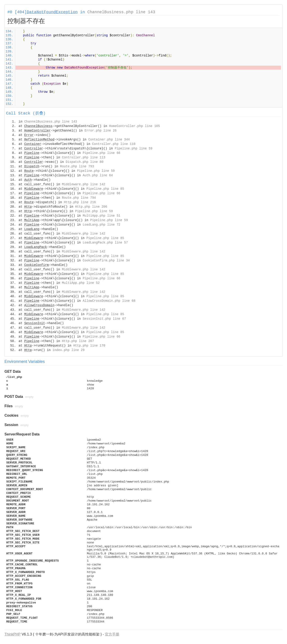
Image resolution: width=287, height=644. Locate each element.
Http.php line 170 (89, 346)
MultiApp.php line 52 (81, 283)
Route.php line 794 (79, 198)
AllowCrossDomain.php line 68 (109, 301)
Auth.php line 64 (98, 175)
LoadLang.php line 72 (102, 225)
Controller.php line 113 (84, 157)
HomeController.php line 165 (134, 126)
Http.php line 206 (91, 207)
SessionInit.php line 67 (104, 319)
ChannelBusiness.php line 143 (121, 12)
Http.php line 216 (80, 202)
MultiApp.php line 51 (102, 216)
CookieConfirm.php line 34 (106, 261)
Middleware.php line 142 (84, 184)
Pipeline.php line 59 (134, 149)
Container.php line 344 (109, 140)
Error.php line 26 (101, 131)
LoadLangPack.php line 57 (105, 243)
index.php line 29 (68, 350)
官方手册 (112, 634)
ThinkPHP (13, 634)
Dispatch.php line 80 (85, 162)
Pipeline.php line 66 (102, 153)
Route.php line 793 (77, 166)
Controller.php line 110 (114, 144)
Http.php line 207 (78, 341)
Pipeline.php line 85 (105, 189)
